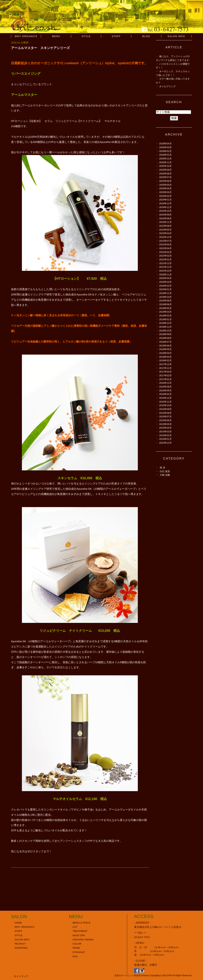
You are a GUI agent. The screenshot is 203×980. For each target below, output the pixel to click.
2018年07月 (165, 342)
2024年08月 (165, 218)
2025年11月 (165, 162)
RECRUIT (20, 944)
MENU (56, 36)
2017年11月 (165, 368)
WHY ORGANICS (26, 36)
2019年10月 (165, 297)
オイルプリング (167, 86)
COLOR (77, 944)
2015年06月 (165, 420)
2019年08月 (165, 301)
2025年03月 (165, 192)
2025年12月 (165, 159)
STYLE (86, 36)
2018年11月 (165, 327)
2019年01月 (165, 319)
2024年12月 (165, 203)
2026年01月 (165, 155)
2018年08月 (165, 338)
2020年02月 (165, 286)
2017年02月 (165, 375)
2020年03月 (165, 282)
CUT (75, 927)
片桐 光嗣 (165, 475)
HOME (18, 923)
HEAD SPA (79, 935)
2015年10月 (165, 405)
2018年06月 (165, 346)
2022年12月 (165, 237)
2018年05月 (165, 349)
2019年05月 (165, 308)
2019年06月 (165, 304)
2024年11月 (165, 207)
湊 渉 (162, 468)
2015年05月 (165, 424)
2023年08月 (165, 226)
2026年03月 (165, 147)
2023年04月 (165, 233)
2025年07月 (165, 177)
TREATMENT (80, 931)
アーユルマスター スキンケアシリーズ (40, 48)
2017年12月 (165, 364)
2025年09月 (165, 170)
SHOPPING (21, 948)
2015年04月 (165, 428)
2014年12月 (165, 443)
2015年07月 (165, 417)
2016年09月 (165, 387)
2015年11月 (165, 402)
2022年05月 (165, 245)
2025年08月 (165, 174)
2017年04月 (165, 372)
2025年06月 (165, 181)
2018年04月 (165, 353)
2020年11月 (165, 275)
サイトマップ (21, 976)
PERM (76, 948)
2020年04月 (165, 278)
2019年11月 (165, 293)
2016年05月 (165, 390)
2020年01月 (165, 289)
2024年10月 (165, 211)
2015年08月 (165, 413)
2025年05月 (165, 185)
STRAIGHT (79, 952)
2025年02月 (165, 196)
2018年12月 (165, 323)
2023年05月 (165, 230)
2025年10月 (165, 166)
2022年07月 (165, 241)
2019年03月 (165, 312)
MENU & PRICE (82, 923)
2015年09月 (165, 409)
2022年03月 (165, 252)
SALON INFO (176, 36)
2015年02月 (165, 435)
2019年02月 (165, 316)
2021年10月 (165, 271)
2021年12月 (165, 263)
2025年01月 (165, 200)
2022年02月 (165, 256)
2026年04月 (165, 144)
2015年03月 (165, 432)
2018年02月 (165, 360)
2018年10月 (165, 331)
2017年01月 (165, 379)
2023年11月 (165, 222)
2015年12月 (165, 398)
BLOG (146, 36)
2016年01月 (165, 394)
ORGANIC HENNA (83, 940)
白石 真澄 (165, 471)
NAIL (75, 956)
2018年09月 (165, 334)
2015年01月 (165, 439)
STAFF (116, 36)
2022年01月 (165, 260)
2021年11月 (165, 267)
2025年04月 (165, 188)
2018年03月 (165, 357)
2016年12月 (165, 383)
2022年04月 (165, 248)
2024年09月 (165, 215)
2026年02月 (165, 151)
